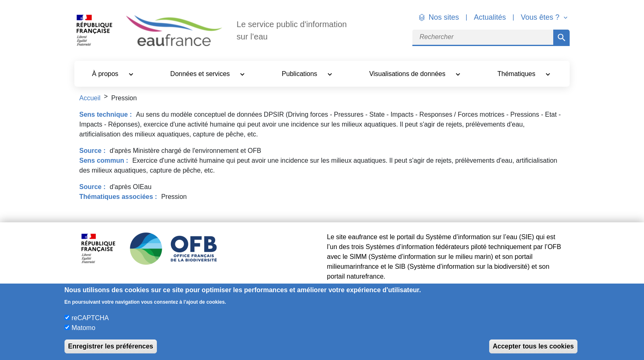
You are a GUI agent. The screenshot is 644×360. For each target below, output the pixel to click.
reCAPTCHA (90, 318)
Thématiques (517, 74)
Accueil (90, 98)
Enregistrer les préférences (111, 346)
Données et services (201, 74)
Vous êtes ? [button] (541, 17)
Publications (300, 74)
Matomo (83, 328)
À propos (106, 74)
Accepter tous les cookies (533, 346)
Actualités (490, 17)
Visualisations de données (408, 74)
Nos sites (444, 17)
